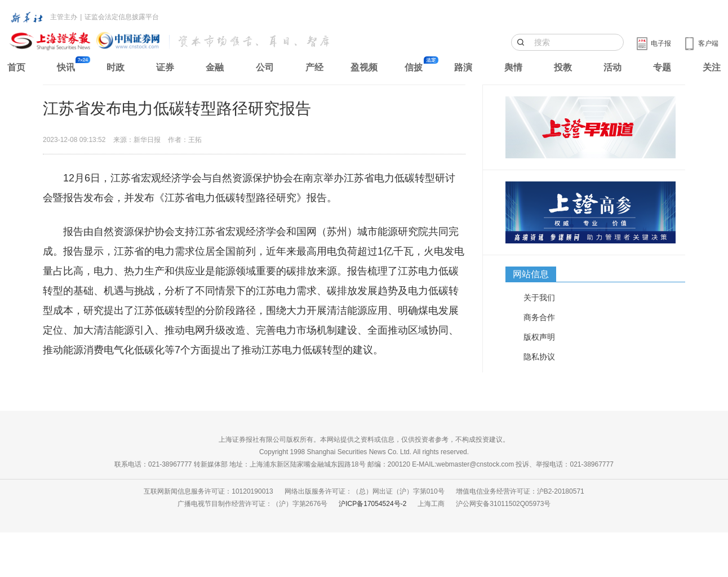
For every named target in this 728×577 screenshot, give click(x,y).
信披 (414, 67)
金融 (215, 67)
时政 (116, 67)
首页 (16, 67)
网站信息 (531, 274)
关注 (712, 67)
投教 (563, 67)
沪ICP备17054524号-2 (372, 504)
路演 (463, 67)
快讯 (66, 67)
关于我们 (539, 298)
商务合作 (539, 317)
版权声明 (539, 337)
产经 (314, 67)
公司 (265, 67)
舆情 (513, 67)
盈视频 (364, 67)
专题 (662, 67)
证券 (165, 67)
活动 (612, 67)
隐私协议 (539, 357)
